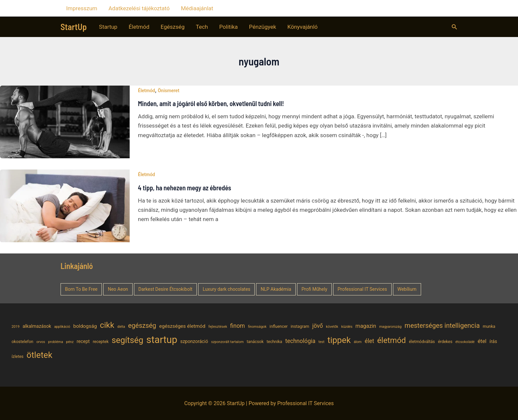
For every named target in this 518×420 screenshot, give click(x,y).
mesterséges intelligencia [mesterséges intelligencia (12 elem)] (442, 325)
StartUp (74, 27)
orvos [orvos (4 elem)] (41, 342)
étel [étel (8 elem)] (482, 341)
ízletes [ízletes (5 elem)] (18, 356)
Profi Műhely (315, 289)
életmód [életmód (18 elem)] (391, 340)
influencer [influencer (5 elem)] (279, 326)
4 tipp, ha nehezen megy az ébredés (185, 188)
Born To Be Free (81, 289)
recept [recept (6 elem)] (83, 341)
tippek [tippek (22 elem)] (339, 340)
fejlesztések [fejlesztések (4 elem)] (218, 327)
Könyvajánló (302, 27)
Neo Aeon (118, 289)
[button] (454, 27)
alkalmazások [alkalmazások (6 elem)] (37, 326)
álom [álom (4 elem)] (358, 342)
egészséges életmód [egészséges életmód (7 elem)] (182, 326)
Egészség (173, 27)
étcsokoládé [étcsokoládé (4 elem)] (465, 342)
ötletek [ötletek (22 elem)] (39, 355)
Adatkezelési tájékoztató (139, 8)
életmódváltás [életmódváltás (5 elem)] (422, 342)
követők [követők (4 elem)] (332, 327)
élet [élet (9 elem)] (369, 341)
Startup (108, 27)
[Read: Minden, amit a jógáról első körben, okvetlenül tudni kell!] (65, 121)
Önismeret (169, 91)
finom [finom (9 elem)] (238, 326)
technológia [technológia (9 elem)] (300, 341)
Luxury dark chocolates (227, 289)
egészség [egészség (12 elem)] (142, 325)
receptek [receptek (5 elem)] (101, 342)
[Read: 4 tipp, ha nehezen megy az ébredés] (65, 206)
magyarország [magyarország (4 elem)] (390, 327)
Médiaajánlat (197, 8)
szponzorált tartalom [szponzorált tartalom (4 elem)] (227, 342)
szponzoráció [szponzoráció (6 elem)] (194, 341)
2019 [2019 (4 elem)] (16, 327)
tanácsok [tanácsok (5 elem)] (255, 342)
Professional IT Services (362, 289)
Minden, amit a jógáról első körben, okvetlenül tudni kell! (211, 103)
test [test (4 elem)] (322, 342)
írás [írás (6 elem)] (493, 341)
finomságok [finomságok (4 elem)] (257, 327)
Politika (229, 27)
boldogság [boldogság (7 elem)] (85, 326)
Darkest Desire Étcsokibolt (165, 289)
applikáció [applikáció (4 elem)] (62, 327)
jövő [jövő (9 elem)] (318, 326)
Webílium (407, 289)
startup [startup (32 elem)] (162, 340)
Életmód (139, 27)
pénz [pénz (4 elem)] (70, 342)
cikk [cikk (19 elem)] (107, 325)
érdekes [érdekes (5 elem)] (445, 342)
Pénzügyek (263, 27)
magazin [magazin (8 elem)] (366, 326)
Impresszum (82, 8)
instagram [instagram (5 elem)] (300, 326)
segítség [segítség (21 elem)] (128, 340)
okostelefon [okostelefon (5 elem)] (22, 342)
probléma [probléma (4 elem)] (56, 342)
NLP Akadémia (276, 289)
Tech (202, 27)
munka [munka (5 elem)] (489, 326)
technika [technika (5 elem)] (274, 342)
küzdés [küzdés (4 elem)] (347, 327)
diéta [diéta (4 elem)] (121, 327)
